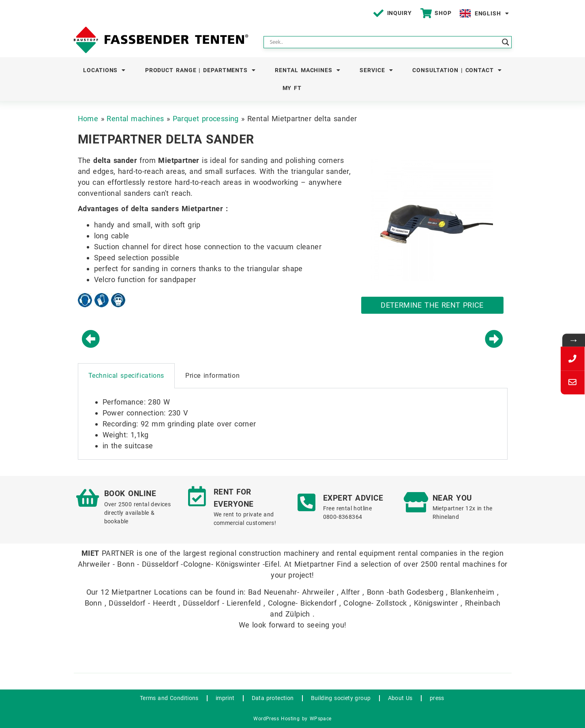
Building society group (341, 698)
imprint (225, 698)
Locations (104, 70)
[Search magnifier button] (506, 42)
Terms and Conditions (169, 698)
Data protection (273, 698)
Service (376, 70)
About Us (400, 698)
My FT (292, 88)
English (492, 13)
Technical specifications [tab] (126, 376)
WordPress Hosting (276, 719)
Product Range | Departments (200, 70)
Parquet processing (206, 119)
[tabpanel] (293, 424)
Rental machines (307, 70)
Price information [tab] (212, 376)
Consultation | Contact (457, 70)
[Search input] (384, 42)
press (437, 698)
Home (88, 119)
